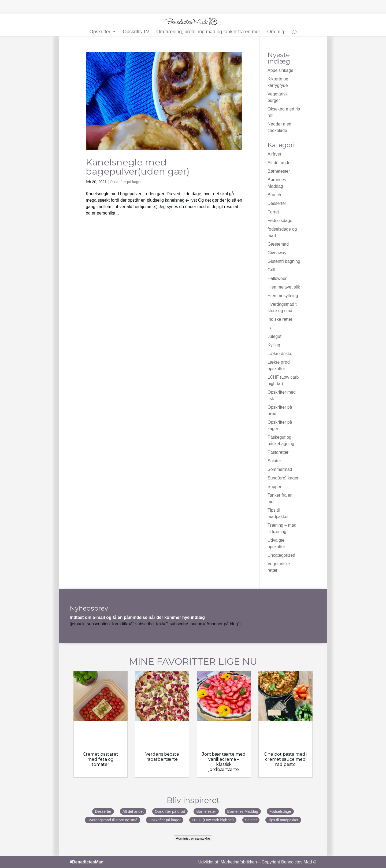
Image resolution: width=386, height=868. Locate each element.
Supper (274, 487)
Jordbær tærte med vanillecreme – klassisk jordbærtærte (224, 762)
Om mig (276, 32)
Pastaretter (278, 452)
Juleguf (274, 336)
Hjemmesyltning (283, 296)
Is (269, 328)
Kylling (274, 345)
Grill (271, 270)
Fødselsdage (280, 221)
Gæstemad (278, 244)
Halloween (278, 278)
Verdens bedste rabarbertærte (162, 757)
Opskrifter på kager (126, 182)
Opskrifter (100, 32)
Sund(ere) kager (283, 478)
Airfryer (274, 154)
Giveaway (277, 253)
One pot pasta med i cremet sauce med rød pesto (285, 759)
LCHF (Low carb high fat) (213, 820)
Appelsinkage (280, 70)
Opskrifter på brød (170, 811)
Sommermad (280, 469)
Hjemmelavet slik (284, 287)
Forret (273, 212)
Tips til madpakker (283, 820)
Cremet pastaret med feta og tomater (101, 759)
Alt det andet (280, 163)
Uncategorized (281, 555)
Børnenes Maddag (243, 811)
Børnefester (279, 171)
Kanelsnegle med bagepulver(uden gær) (138, 167)
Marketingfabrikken (239, 862)
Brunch (274, 195)
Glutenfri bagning (284, 261)
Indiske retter (280, 319)
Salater (274, 461)
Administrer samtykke (193, 838)
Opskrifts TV (136, 32)
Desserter (277, 203)
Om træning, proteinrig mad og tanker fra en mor (208, 32)
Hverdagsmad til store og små (113, 820)
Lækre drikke (280, 354)
